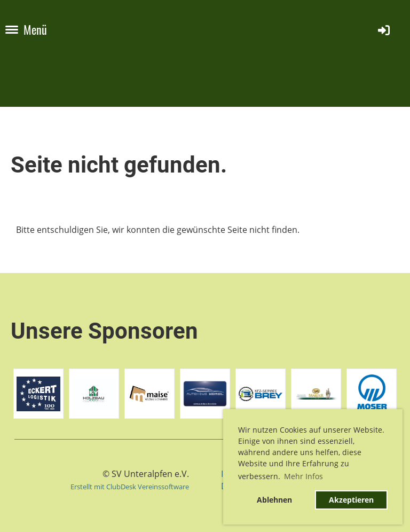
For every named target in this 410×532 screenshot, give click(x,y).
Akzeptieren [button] (351, 500)
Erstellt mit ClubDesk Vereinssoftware (130, 487)
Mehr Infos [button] (303, 476)
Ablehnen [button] (274, 500)
